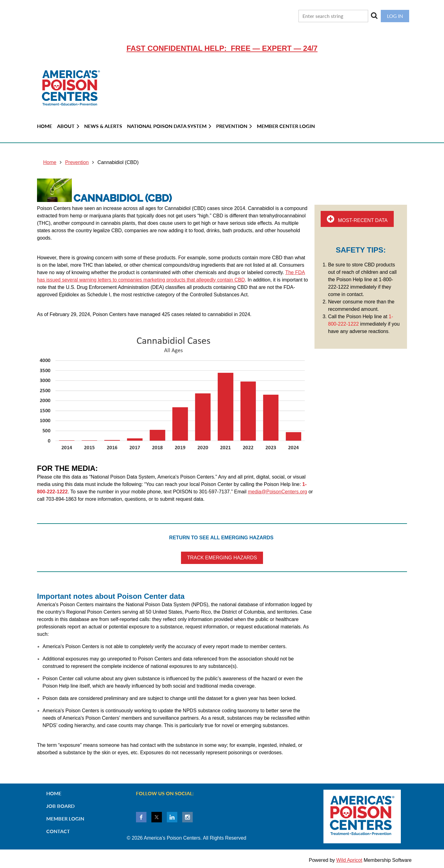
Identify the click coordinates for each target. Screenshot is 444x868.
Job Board (60, 806)
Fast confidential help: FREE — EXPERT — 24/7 (222, 48)
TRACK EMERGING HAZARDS (222, 558)
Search (374, 15)
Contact (58, 831)
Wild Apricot (349, 860)
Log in (395, 16)
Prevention (77, 162)
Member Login (65, 819)
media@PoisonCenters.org (277, 492)
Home (50, 162)
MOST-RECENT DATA (357, 219)
